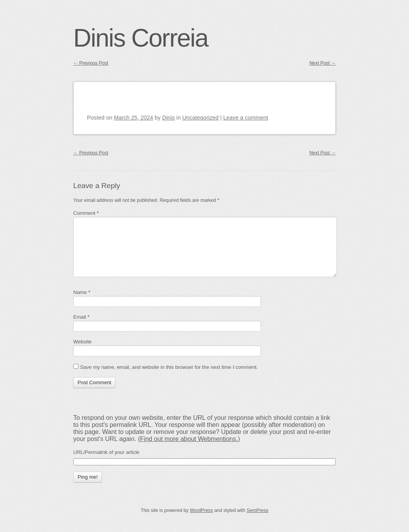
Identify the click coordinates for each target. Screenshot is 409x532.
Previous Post (91, 63)
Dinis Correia (141, 38)
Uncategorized (200, 118)
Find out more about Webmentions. (189, 439)
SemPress (258, 510)
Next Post (323, 63)
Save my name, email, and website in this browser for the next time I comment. (169, 367)
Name (82, 292)
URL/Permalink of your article (106, 452)
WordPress (201, 510)
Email (81, 317)
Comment (86, 213)
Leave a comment (246, 118)
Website (82, 342)
